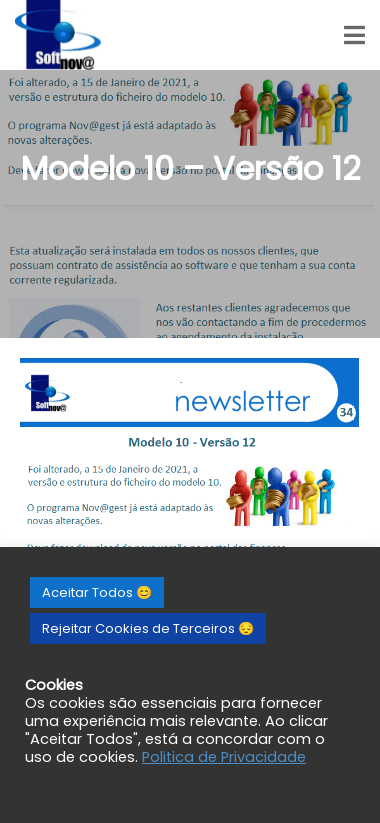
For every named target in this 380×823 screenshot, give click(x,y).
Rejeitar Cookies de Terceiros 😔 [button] (148, 628)
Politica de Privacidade (224, 757)
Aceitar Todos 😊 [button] (97, 592)
